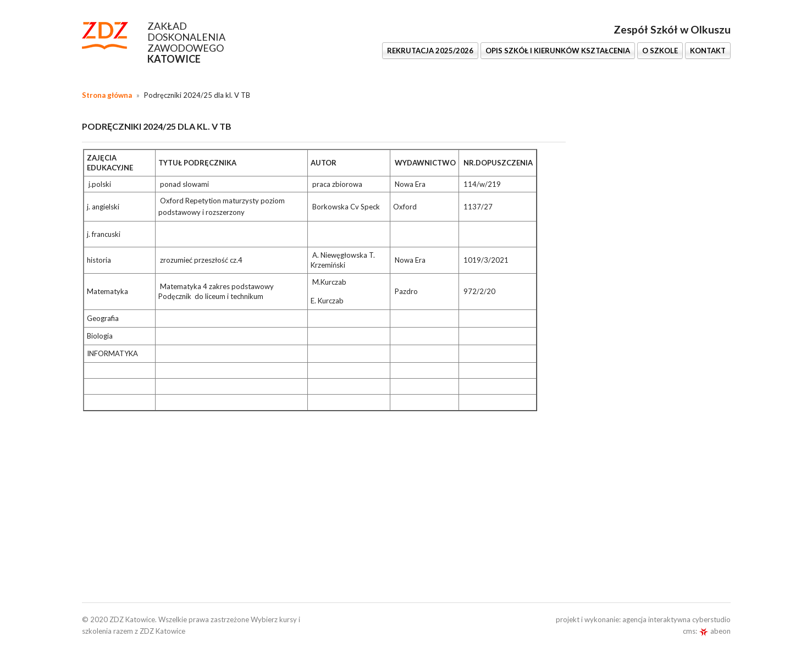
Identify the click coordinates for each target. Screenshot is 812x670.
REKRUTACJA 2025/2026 (430, 51)
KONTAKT (708, 51)
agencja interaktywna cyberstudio (676, 619)
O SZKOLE (660, 51)
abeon (715, 631)
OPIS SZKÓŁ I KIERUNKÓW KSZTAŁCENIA (558, 51)
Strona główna (107, 95)
